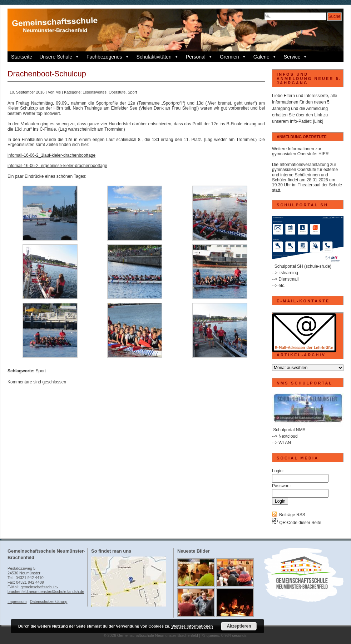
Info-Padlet (300, 121)
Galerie (265, 57)
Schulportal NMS (289, 430)
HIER (324, 154)
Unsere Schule (59, 57)
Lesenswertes (95, 92)
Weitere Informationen (192, 626)
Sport (132, 92)
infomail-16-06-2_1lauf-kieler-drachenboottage (51, 155)
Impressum (17, 602)
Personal (199, 57)
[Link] (318, 121)
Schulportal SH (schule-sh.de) (303, 266)
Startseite (22, 57)
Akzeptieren (239, 626)
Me (58, 92)
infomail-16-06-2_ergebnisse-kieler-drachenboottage (57, 166)
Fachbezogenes (108, 57)
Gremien (233, 57)
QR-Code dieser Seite (297, 523)
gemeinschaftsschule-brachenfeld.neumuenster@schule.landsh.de (46, 589)
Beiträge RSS (292, 515)
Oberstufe (117, 92)
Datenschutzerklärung (48, 602)
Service (296, 57)
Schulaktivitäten (158, 57)
